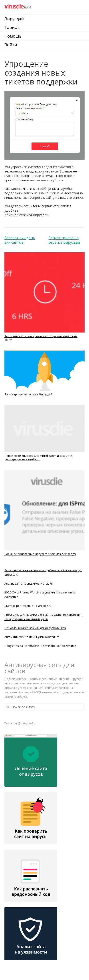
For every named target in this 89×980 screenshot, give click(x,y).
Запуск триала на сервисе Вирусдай (64, 240)
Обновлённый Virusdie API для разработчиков (35, 628)
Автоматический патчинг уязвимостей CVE (32, 637)
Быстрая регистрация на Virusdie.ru (28, 606)
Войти (11, 45)
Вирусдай (14, 19)
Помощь (13, 36)
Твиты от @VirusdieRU (20, 723)
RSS (25, 697)
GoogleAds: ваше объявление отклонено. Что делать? (40, 646)
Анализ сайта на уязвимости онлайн (29, 584)
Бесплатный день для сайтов (20, 240)
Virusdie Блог (34, 7)
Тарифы (13, 27)
